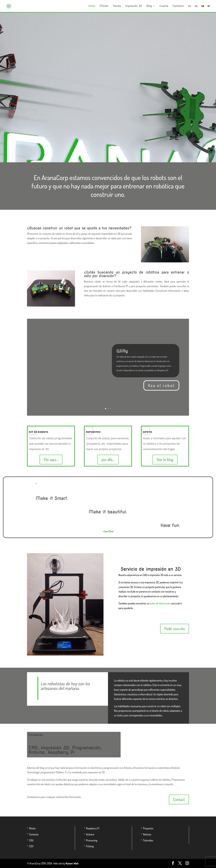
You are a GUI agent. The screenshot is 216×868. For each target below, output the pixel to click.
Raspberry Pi (93, 828)
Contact (179, 799)
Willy (122, 351)
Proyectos (148, 828)
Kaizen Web (72, 863)
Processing (92, 840)
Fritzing (90, 846)
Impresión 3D (134, 6)
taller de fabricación (160, 603)
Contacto (178, 6)
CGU (31, 840)
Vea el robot (161, 385)
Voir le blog (165, 459)
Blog (149, 6)
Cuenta (164, 6)
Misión (104, 6)
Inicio (92, 6)
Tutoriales (148, 840)
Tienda (117, 6)
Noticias (147, 834)
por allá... (108, 459)
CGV (31, 846)
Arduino (90, 834)
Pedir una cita (175, 629)
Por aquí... (51, 459)
